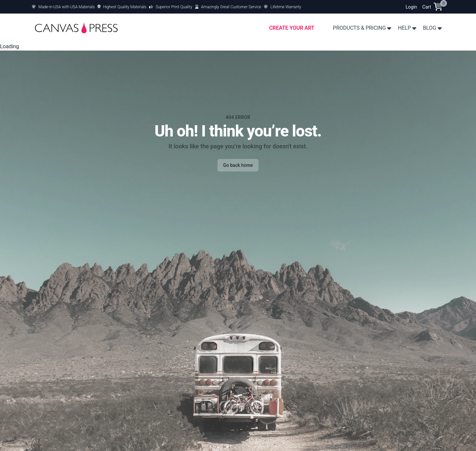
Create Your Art (292, 28)
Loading (9, 46)
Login (411, 7)
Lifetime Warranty (286, 7)
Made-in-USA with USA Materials (67, 7)
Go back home (238, 165)
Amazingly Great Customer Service (231, 7)
